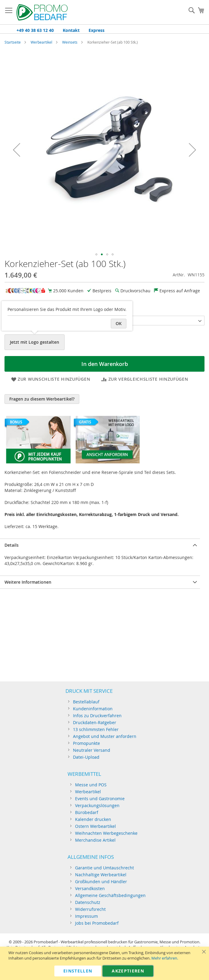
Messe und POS (91, 785)
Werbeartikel (41, 42)
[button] (17, 150)
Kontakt (71, 30)
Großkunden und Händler (101, 882)
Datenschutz (88, 902)
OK (119, 323)
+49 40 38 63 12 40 (35, 30)
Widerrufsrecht (90, 909)
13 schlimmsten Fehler (96, 729)
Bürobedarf (87, 812)
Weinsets (70, 42)
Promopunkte (86, 743)
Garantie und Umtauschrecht (104, 868)
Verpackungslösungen (97, 805)
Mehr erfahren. (165, 958)
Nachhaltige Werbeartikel (101, 875)
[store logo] (42, 12)
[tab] (100, 545)
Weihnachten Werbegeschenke (106, 833)
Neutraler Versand (92, 750)
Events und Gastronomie (100, 799)
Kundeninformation (93, 709)
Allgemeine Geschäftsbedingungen (110, 895)
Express (97, 30)
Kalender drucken (93, 819)
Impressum (86, 916)
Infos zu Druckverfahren (97, 716)
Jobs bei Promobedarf (97, 923)
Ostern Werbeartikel (95, 826)
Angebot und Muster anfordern (105, 736)
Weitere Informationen (28, 582)
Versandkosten (90, 888)
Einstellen (78, 971)
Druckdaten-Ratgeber (95, 722)
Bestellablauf (86, 702)
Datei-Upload (86, 757)
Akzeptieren (128, 971)
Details (12, 545)
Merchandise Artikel (95, 840)
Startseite (13, 42)
